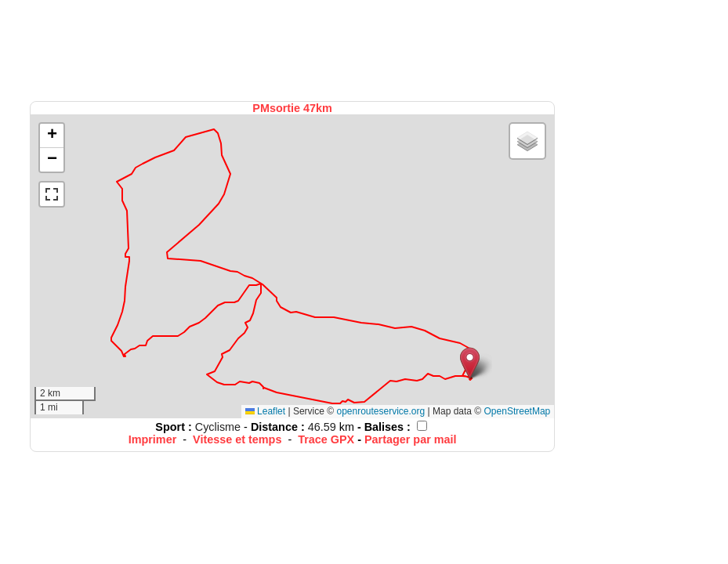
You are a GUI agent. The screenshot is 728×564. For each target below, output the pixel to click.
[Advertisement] (294, 49)
